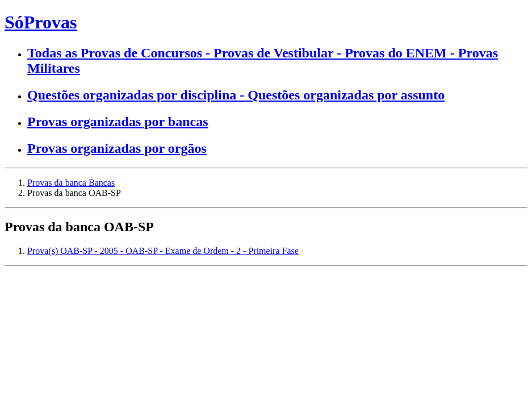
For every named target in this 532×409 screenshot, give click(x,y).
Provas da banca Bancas (71, 183)
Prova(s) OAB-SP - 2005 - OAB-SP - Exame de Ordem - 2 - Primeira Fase (163, 251)
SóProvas (41, 22)
